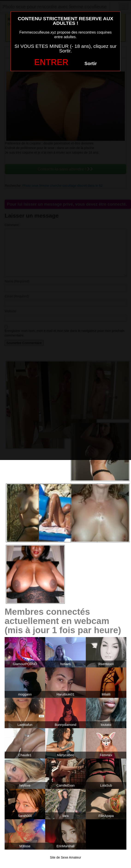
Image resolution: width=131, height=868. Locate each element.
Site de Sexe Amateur (65, 857)
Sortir (91, 63)
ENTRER (51, 62)
